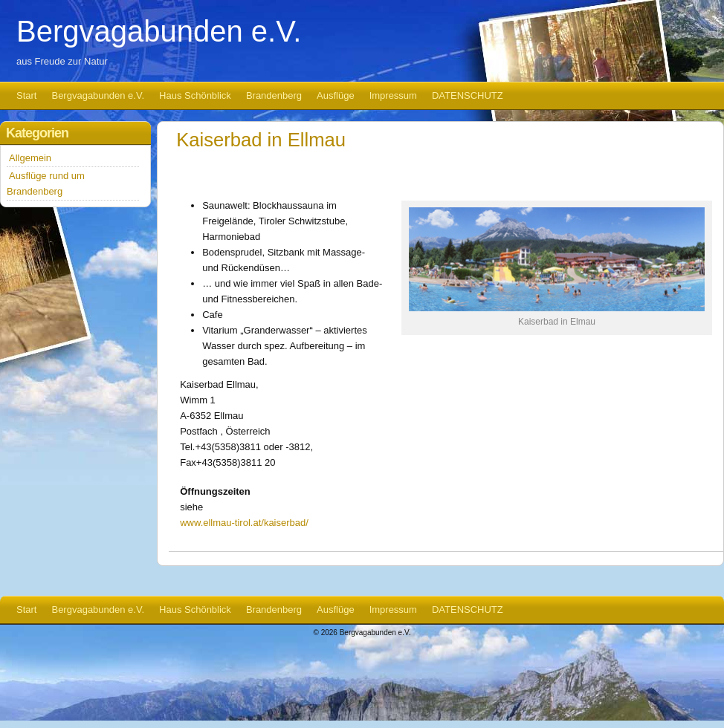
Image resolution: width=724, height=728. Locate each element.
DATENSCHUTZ (468, 95)
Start (26, 95)
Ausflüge (336, 95)
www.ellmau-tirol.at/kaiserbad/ (244, 523)
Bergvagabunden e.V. (159, 31)
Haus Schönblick (195, 95)
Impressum (393, 95)
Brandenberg (274, 95)
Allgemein (30, 158)
